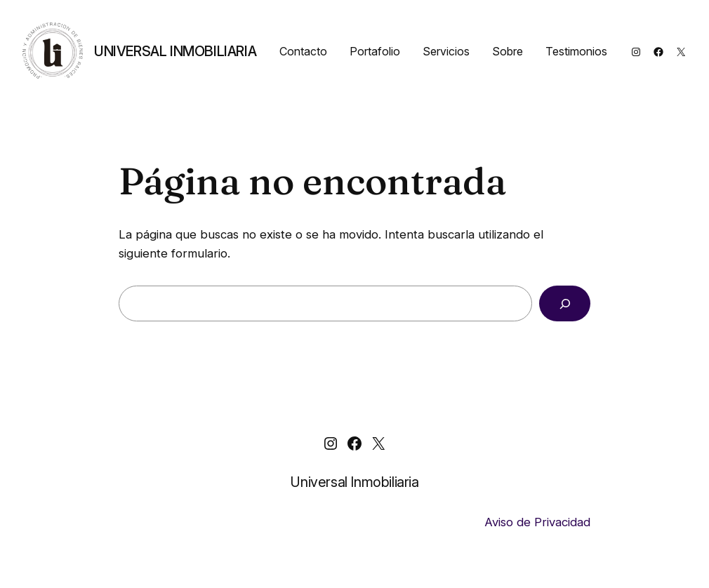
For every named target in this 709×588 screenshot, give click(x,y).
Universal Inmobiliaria (175, 51)
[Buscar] (565, 303)
